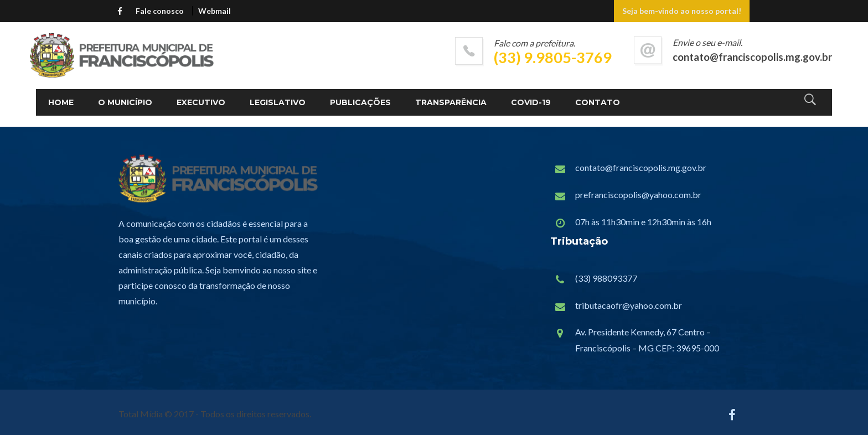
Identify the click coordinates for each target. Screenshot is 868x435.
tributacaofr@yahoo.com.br (629, 305)
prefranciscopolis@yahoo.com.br (638, 195)
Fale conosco (160, 11)
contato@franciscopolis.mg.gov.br (641, 167)
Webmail (215, 11)
